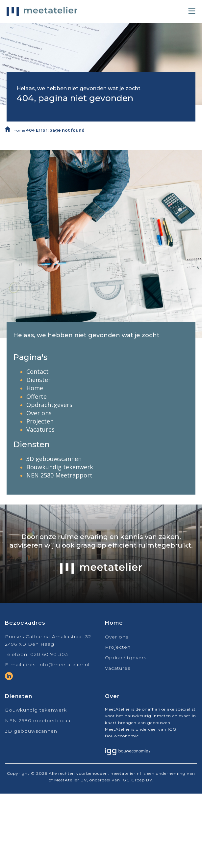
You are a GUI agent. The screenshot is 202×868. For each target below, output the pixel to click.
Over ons (39, 413)
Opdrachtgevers (49, 405)
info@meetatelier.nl (64, 665)
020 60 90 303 (49, 654)
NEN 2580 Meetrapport (59, 475)
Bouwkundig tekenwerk (60, 467)
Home (19, 130)
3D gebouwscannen (54, 459)
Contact (38, 371)
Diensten (39, 380)
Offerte (37, 396)
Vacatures (40, 429)
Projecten (40, 421)
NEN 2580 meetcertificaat (39, 720)
